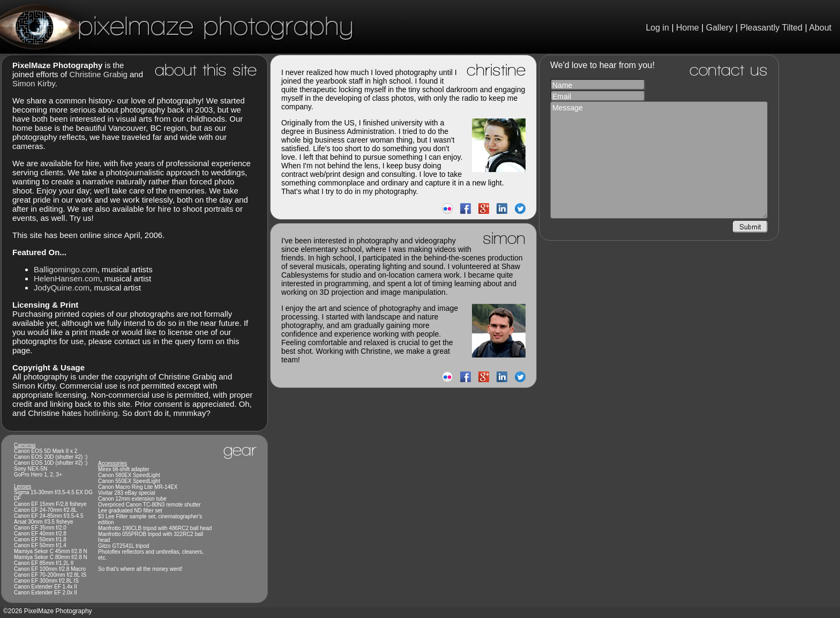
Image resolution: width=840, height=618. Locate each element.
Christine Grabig (98, 74)
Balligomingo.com (65, 269)
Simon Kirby (34, 83)
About (820, 28)
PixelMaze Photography (177, 25)
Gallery (720, 28)
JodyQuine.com (62, 288)
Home (688, 28)
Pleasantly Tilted (772, 28)
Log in (657, 28)
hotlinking (100, 413)
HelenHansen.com (67, 278)
